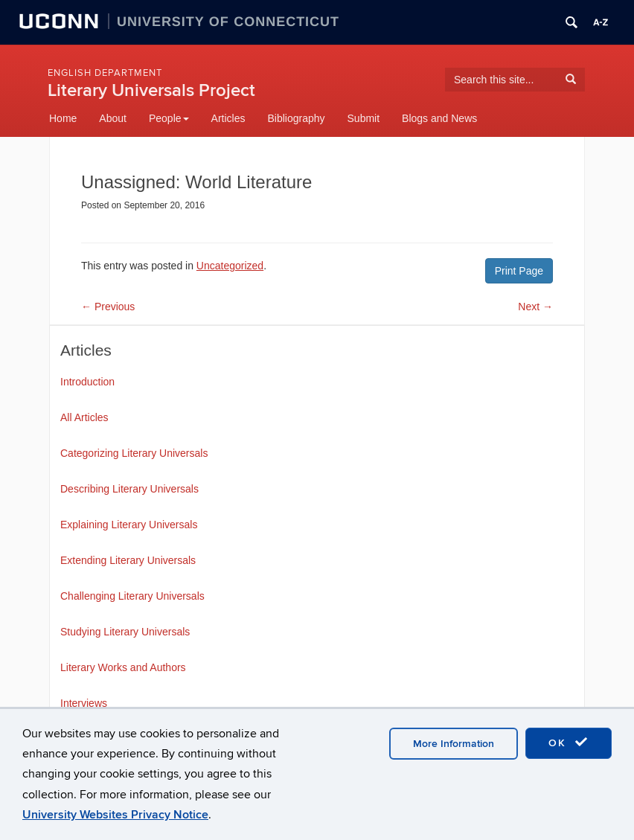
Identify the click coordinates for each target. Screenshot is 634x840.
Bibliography (296, 118)
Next (535, 307)
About (113, 118)
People (169, 118)
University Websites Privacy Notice (115, 815)
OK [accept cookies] (569, 743)
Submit (364, 118)
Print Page (519, 271)
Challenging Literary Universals (132, 596)
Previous (108, 307)
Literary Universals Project (151, 90)
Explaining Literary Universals (129, 525)
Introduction (87, 382)
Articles (228, 118)
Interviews (84, 703)
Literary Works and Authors (123, 667)
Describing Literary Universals (129, 489)
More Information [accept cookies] (454, 744)
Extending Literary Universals (128, 560)
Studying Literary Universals (125, 632)
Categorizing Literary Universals (134, 453)
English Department (105, 73)
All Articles (84, 417)
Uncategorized (230, 266)
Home (63, 118)
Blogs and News (439, 118)
